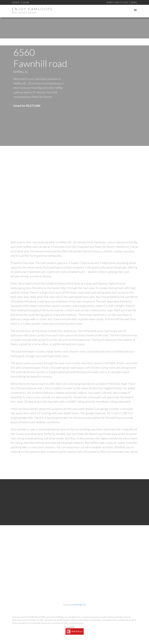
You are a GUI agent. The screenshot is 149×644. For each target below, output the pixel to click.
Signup (16, 2)
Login (26, 2)
